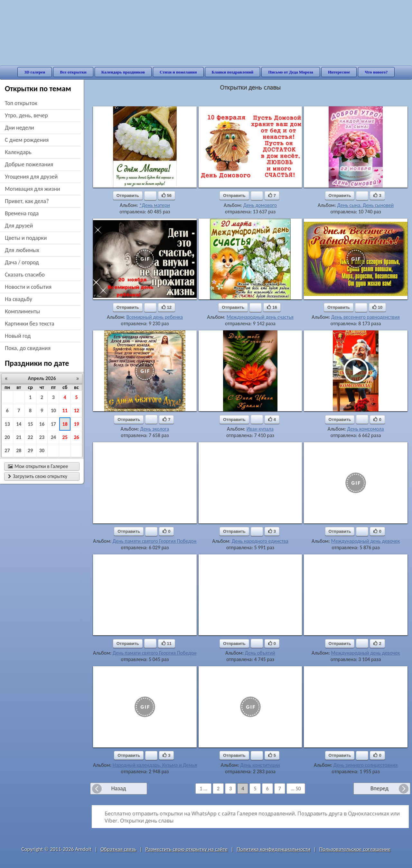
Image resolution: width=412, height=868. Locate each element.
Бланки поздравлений (233, 72)
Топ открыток (21, 103)
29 (30, 450)
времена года (22, 213)
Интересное (339, 72)
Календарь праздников (123, 72)
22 (30, 437)
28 (19, 450)
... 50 (296, 789)
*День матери (155, 205)
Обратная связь (118, 849)
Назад (118, 788)
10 (53, 410)
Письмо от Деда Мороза (291, 72)
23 (42, 437)
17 (53, 424)
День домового (260, 205)
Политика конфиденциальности (273, 849)
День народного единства (260, 541)
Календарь (18, 152)
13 (7, 424)
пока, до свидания (28, 348)
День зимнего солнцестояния (366, 765)
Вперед (379, 788)
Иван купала (260, 429)
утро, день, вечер (26, 115)
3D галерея (35, 72)
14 (19, 424)
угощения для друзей (31, 177)
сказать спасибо (25, 275)
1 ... (203, 789)
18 (65, 424)
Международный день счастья (260, 317)
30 (42, 450)
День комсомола (365, 429)
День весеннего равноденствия (365, 317)
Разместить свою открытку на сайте (186, 849)
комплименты (22, 311)
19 (76, 424)
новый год (18, 336)
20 (7, 437)
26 (76, 437)
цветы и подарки (26, 238)
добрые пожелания (29, 164)
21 (19, 437)
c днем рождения (27, 140)
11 (65, 410)
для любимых (22, 250)
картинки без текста (30, 324)
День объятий (260, 653)
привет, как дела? (27, 201)
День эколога (154, 429)
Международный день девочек (366, 541)
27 (7, 450)
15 (30, 424)
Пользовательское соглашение (355, 849)
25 (65, 437)
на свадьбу (19, 299)
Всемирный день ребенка (155, 317)
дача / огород (22, 262)
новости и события (28, 287)
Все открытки (73, 72)
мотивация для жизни (33, 189)
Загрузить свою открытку (38, 476)
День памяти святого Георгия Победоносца (160, 541)
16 (42, 424)
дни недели (19, 128)
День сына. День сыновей (366, 205)
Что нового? (376, 72)
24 (53, 437)
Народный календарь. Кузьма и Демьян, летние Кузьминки (178, 765)
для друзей (19, 226)
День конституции (260, 765)
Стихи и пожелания (178, 72)
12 (76, 410)
